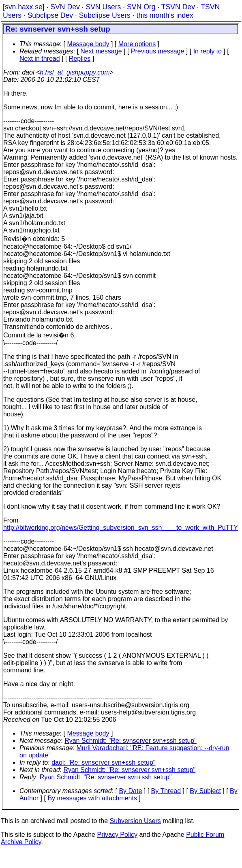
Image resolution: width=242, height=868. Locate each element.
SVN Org (141, 7)
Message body (88, 44)
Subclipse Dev (50, 15)
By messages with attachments (92, 798)
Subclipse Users (105, 15)
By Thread (166, 791)
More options (137, 44)
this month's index (165, 15)
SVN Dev (65, 7)
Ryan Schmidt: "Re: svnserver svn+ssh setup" (131, 741)
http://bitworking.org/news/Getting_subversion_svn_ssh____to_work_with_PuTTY (121, 528)
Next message (101, 51)
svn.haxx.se (24, 7)
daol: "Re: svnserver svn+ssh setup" (103, 762)
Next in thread (40, 59)
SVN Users (103, 7)
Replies (80, 59)
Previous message (158, 51)
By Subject (205, 791)
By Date (130, 791)
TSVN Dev (178, 7)
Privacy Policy (117, 835)
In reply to (208, 51)
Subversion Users (135, 821)
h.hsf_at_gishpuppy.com (75, 72)
